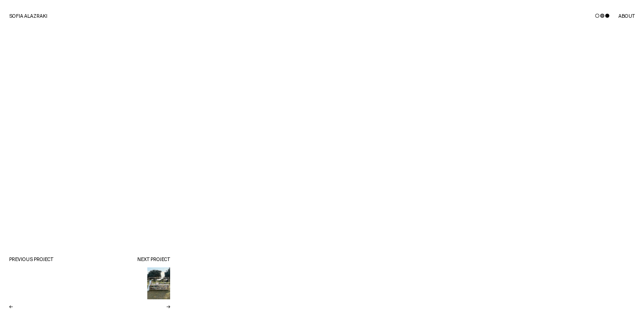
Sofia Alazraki (28, 17)
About (627, 17)
